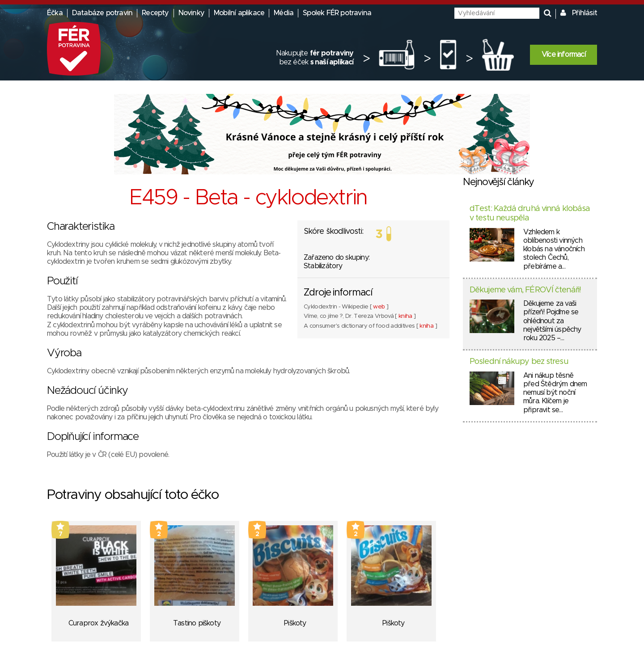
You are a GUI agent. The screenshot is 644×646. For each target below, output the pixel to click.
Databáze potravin (102, 13)
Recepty (155, 13)
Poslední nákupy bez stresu (519, 362)
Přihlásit (585, 13)
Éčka (55, 13)
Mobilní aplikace (239, 13)
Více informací (563, 55)
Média (284, 13)
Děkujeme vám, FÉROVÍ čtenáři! (525, 290)
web (379, 307)
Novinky (191, 13)
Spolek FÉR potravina (337, 13)
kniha (405, 316)
